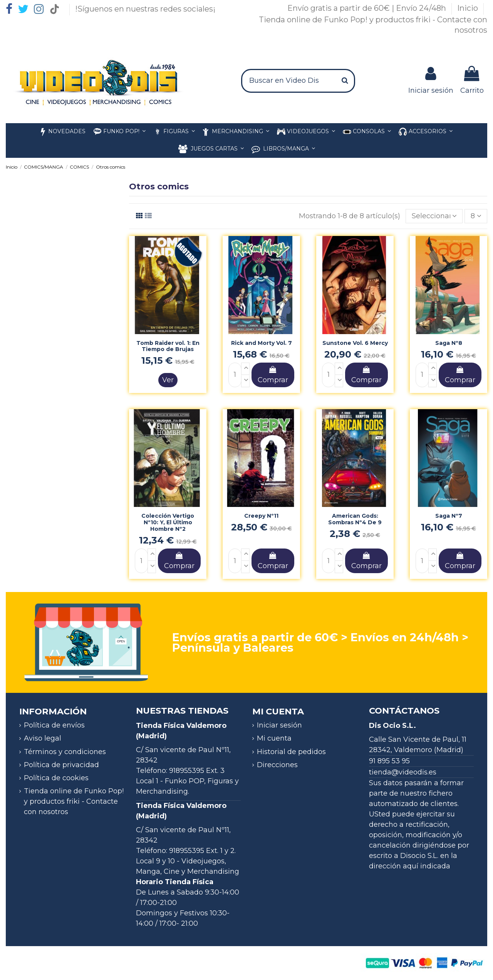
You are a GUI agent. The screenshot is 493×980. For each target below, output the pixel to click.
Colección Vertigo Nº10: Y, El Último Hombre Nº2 (168, 522)
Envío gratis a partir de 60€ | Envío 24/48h (368, 8)
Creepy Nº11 (261, 516)
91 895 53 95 (389, 761)
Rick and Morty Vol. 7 (262, 343)
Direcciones (277, 765)
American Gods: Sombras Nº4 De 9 (355, 519)
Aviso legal (43, 738)
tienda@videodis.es (403, 772)
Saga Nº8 (449, 343)
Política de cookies (56, 778)
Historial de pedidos (291, 752)
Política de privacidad (61, 765)
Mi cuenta (274, 738)
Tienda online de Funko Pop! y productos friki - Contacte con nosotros (74, 801)
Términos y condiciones (65, 752)
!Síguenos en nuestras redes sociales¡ (145, 9)
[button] (426, 132)
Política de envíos (54, 725)
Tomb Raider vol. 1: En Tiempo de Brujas (168, 346)
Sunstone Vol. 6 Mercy (355, 343)
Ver (168, 380)
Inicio (469, 8)
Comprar (273, 375)
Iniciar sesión (279, 725)
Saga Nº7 (449, 516)
